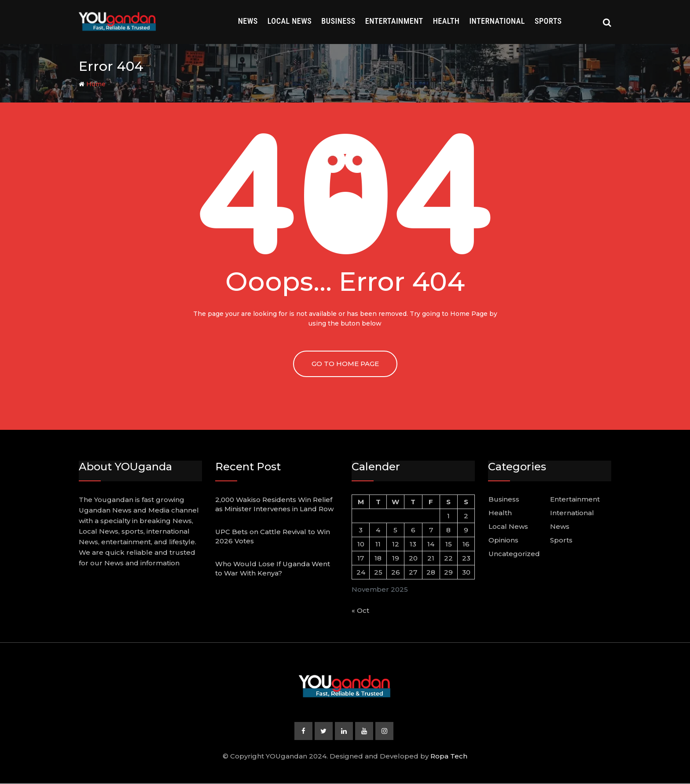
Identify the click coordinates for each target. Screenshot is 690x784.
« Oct (360, 610)
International (497, 21)
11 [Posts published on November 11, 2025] (378, 544)
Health (446, 21)
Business (338, 21)
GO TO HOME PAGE (345, 364)
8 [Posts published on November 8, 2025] (448, 530)
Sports (548, 21)
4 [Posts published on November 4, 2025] (378, 530)
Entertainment (394, 21)
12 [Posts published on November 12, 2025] (396, 544)
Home (92, 84)
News (248, 21)
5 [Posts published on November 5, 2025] (395, 530)
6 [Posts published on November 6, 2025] (413, 530)
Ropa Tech (449, 757)
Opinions (503, 540)
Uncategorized (514, 554)
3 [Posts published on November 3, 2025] (361, 530)
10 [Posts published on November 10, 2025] (361, 544)
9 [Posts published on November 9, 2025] (466, 530)
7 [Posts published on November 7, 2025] (431, 530)
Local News (290, 21)
